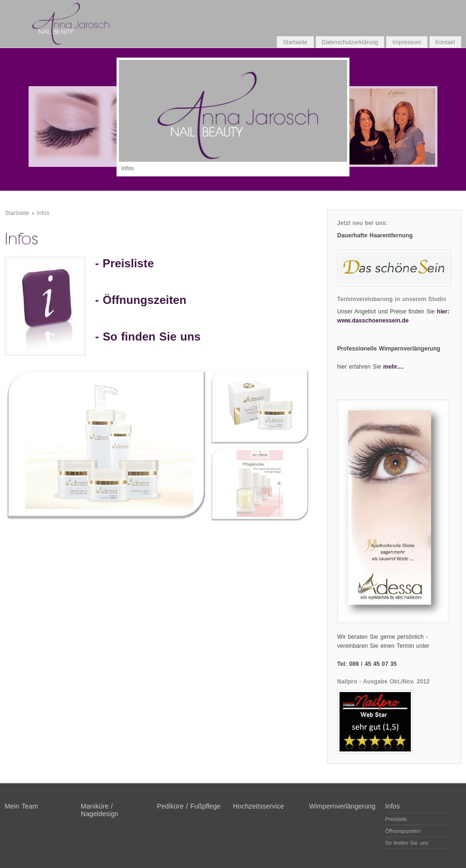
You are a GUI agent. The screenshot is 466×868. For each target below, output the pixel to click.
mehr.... (393, 367)
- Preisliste (125, 263)
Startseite (295, 42)
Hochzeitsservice (258, 806)
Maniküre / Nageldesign (100, 810)
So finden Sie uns (152, 336)
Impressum (407, 42)
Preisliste (396, 819)
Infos (43, 213)
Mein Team (21, 806)
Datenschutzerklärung (350, 42)
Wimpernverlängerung (342, 806)
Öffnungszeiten (145, 300)
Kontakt (445, 42)
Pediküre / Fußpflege (189, 806)
